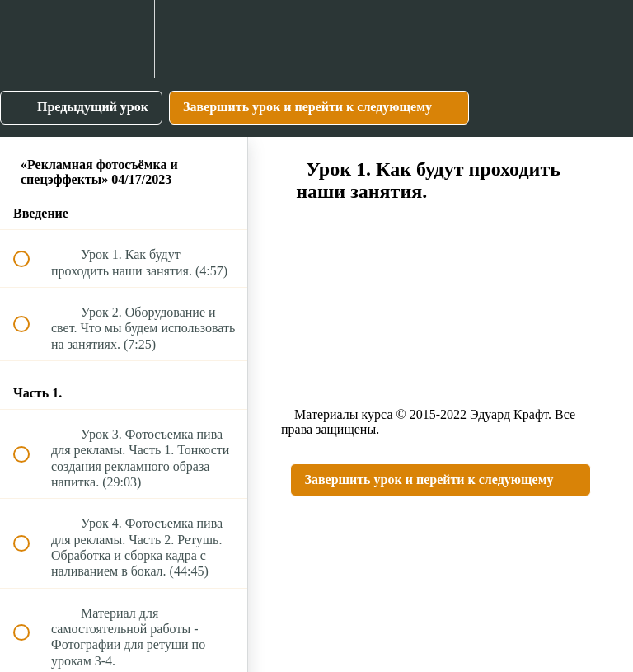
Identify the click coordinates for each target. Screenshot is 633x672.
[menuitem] (124, 39)
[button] (30, 39)
